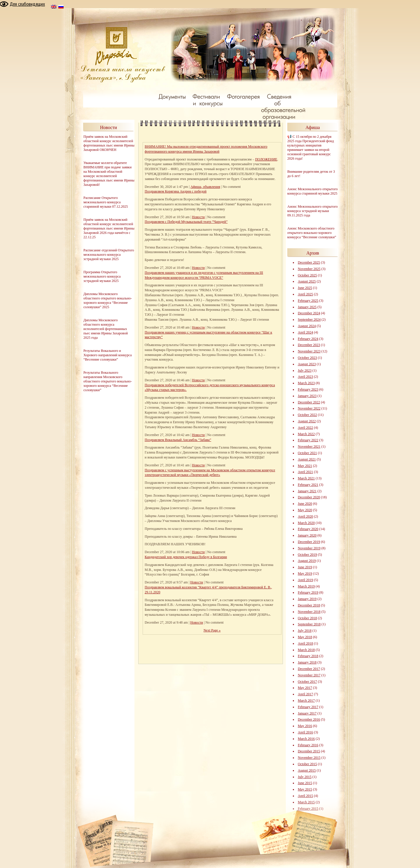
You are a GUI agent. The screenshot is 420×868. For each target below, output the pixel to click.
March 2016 (306, 739)
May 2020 (305, 510)
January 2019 (307, 599)
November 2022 (309, 408)
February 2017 (308, 707)
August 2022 (307, 421)
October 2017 (307, 682)
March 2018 (306, 650)
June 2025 (305, 288)
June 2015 (305, 783)
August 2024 (307, 326)
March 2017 (306, 701)
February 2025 (308, 301)
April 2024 (305, 332)
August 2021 (307, 459)
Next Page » (212, 630)
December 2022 (309, 402)
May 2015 (305, 789)
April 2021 (305, 472)
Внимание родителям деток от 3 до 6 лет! (311, 174)
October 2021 (307, 453)
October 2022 (307, 415)
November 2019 (309, 548)
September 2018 (309, 624)
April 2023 (305, 377)
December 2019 (309, 542)
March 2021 (306, 478)
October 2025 (307, 275)
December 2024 (309, 313)
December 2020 (309, 497)
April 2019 (305, 580)
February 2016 (308, 745)
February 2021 (308, 485)
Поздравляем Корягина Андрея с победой (176, 191)
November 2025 (309, 269)
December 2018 (309, 605)
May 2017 (305, 688)
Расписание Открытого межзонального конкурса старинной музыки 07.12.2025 (106, 202)
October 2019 (307, 555)
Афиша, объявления (205, 187)
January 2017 (307, 713)
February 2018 (308, 656)
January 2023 (307, 396)
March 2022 (306, 434)
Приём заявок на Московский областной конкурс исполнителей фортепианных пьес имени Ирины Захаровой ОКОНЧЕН (109, 143)
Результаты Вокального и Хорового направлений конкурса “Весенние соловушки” (108, 355)
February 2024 (308, 339)
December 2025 (309, 262)
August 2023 (307, 364)
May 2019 (305, 574)
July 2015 (305, 777)
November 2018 (309, 612)
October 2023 (307, 358)
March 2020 (306, 523)
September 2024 (309, 320)
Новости (198, 217)
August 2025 (307, 281)
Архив (313, 253)
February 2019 (308, 592)
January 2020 (307, 535)
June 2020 (305, 504)
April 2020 (305, 516)
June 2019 (305, 567)
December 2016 (309, 719)
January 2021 (307, 491)
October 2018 (307, 618)
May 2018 (305, 637)
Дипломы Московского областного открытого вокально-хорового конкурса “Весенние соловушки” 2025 (108, 300)
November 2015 (309, 758)
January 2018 (307, 662)
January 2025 (307, 307)
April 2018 (305, 643)
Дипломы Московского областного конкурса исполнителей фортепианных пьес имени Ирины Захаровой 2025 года (106, 329)
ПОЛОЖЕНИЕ (266, 159)
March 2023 (306, 383)
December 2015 (309, 751)
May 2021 (305, 466)
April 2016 (305, 732)
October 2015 (307, 764)
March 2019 (306, 586)
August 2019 (307, 561)
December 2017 (309, 669)
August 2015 (307, 770)
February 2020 (308, 529)
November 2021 (309, 447)
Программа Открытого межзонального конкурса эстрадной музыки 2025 (102, 276)
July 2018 (305, 631)
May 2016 (305, 726)
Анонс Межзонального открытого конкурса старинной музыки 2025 (313, 191)
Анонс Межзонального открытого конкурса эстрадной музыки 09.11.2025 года (313, 211)
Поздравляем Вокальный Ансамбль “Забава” (178, 440)
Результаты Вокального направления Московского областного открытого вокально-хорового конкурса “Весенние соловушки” (108, 381)
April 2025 (305, 294)
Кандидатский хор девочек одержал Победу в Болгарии (186, 557)
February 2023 (308, 389)
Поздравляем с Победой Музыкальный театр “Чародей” (186, 222)
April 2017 (305, 694)
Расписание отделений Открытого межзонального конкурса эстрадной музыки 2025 (109, 255)
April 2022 (305, 428)
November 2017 (309, 675)
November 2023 (309, 351)
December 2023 (309, 345)
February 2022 (308, 440)
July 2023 (305, 371)
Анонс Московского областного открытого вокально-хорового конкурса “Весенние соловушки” (312, 233)
